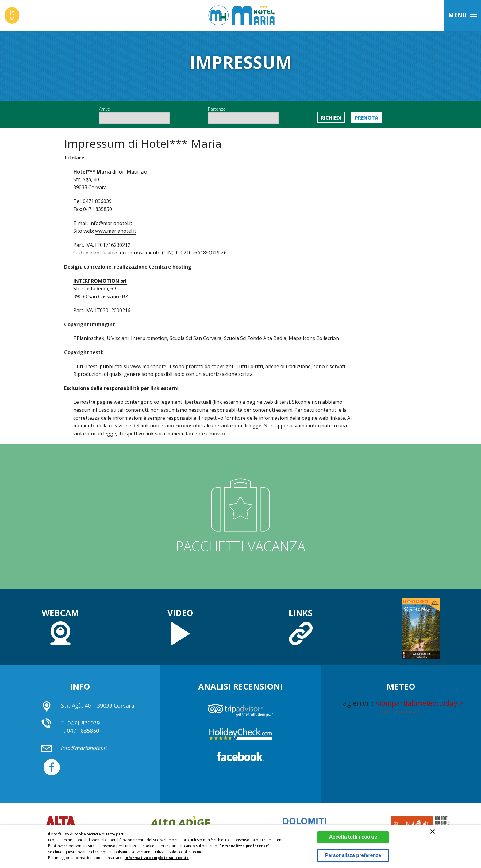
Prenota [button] (367, 118)
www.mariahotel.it (116, 231)
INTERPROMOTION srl (100, 281)
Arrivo (134, 115)
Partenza (243, 115)
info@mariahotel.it (111, 223)
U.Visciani (118, 338)
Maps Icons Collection (314, 338)
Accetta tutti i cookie (352, 831)
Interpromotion (149, 338)
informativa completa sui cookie (157, 852)
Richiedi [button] (331, 118)
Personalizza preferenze (352, 853)
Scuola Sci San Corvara (196, 338)
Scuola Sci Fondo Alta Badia (255, 338)
